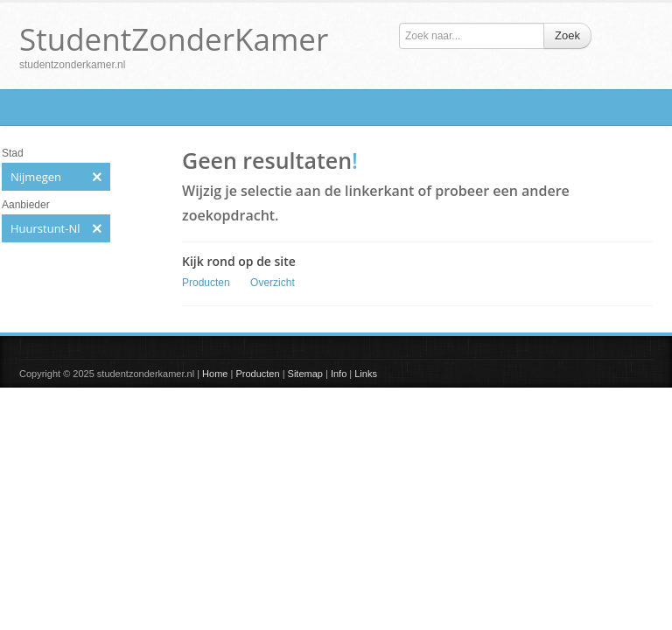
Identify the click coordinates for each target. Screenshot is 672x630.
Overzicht (273, 283)
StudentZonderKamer (174, 39)
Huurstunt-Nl (56, 228)
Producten (206, 283)
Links (366, 374)
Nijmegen (56, 177)
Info (339, 374)
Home (215, 374)
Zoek (567, 35)
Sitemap (305, 374)
